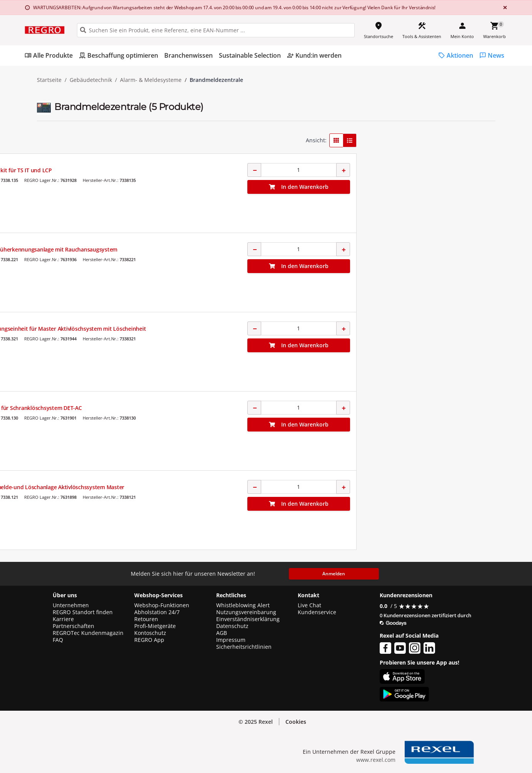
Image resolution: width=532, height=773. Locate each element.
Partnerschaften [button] (73, 626)
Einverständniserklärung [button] (248, 619)
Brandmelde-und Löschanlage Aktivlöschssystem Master (287, 487)
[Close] (504, 7)
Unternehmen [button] (71, 605)
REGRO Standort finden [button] (83, 612)
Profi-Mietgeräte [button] (155, 626)
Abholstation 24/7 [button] (157, 612)
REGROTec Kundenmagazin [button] (88, 633)
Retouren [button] (146, 619)
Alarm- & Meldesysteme (151, 80)
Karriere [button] (63, 619)
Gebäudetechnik (91, 80)
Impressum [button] (231, 640)
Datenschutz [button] (232, 626)
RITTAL (222, 163)
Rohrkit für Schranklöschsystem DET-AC (266, 408)
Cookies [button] (296, 722)
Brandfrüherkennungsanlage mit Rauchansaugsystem (283, 249)
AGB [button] (222, 633)
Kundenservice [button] (317, 612)
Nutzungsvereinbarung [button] (246, 612)
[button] (91, 137)
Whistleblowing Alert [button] (243, 605)
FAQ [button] (58, 640)
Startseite (49, 80)
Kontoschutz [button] (150, 633)
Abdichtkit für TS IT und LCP (251, 170)
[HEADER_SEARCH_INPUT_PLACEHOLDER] (216, 30)
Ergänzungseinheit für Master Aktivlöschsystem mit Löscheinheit (298, 329)
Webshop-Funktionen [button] (162, 605)
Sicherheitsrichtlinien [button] (244, 647)
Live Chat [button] (309, 605)
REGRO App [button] (149, 640)
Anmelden (334, 574)
